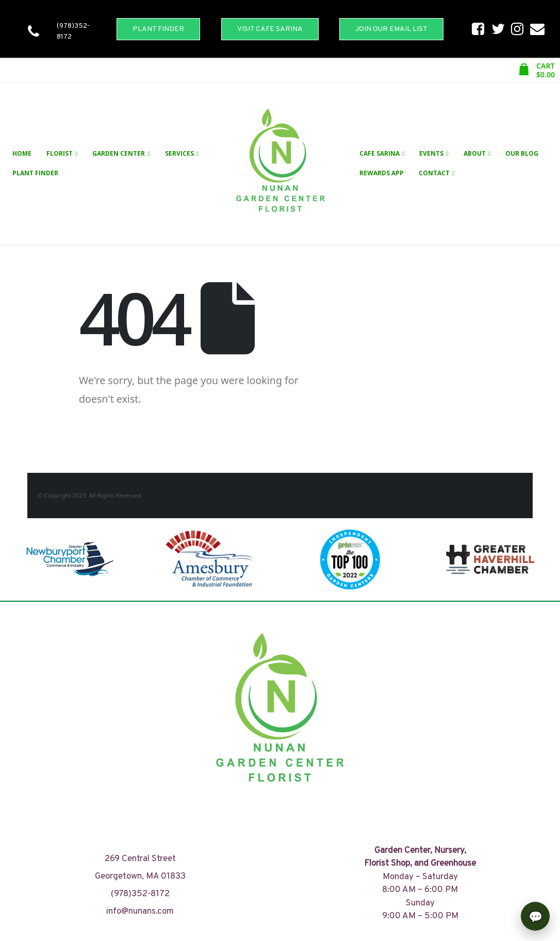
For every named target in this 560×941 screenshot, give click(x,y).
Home (22, 153)
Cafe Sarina (380, 153)
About (475, 153)
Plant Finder (35, 173)
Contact (434, 173)
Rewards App (382, 173)
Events (431, 153)
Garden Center (119, 153)
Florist (60, 153)
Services (179, 153)
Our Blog (522, 153)
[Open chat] (535, 916)
